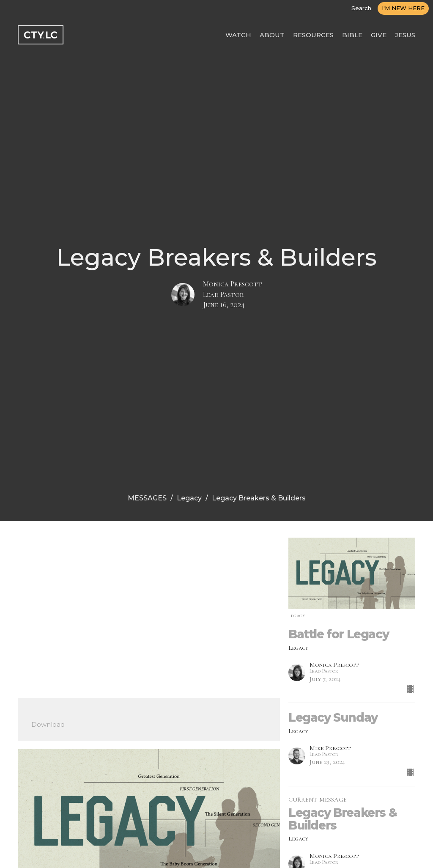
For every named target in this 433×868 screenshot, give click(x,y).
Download (48, 724)
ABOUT (272, 35)
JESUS (405, 35)
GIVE (379, 35)
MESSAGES (147, 498)
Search (361, 8)
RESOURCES (313, 35)
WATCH (238, 35)
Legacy (189, 498)
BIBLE (352, 35)
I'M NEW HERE (403, 8)
